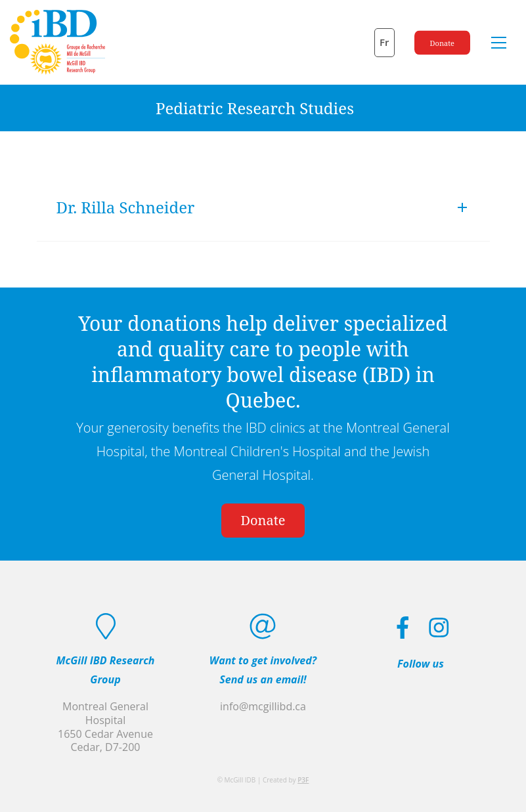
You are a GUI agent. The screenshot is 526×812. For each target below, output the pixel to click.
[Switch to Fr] (384, 43)
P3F (303, 780)
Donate (442, 42)
